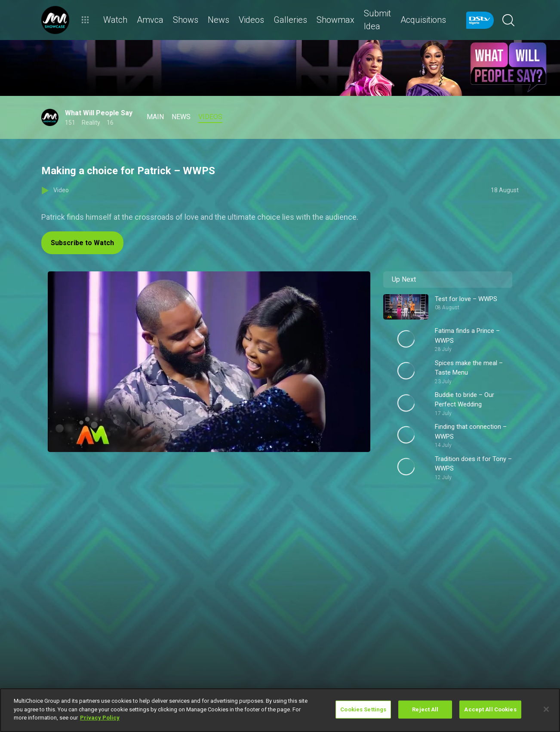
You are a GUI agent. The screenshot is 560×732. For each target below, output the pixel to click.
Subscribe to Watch (82, 243)
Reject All (425, 709)
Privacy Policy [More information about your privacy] (100, 718)
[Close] (546, 709)
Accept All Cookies (490, 709)
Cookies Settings (363, 709)
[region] (280, 710)
